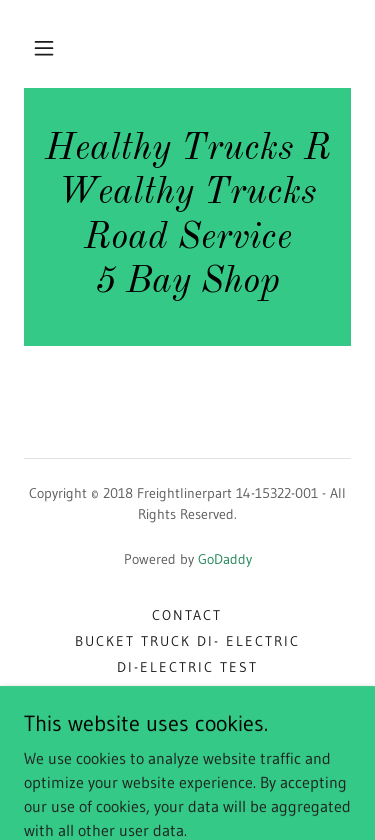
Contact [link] (187, 615)
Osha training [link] (187, 745)
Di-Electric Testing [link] (187, 693)
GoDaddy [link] (225, 559)
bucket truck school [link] (187, 719)
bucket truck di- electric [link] (187, 641)
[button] (44, 48)
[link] (187, 217)
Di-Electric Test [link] (187, 667)
